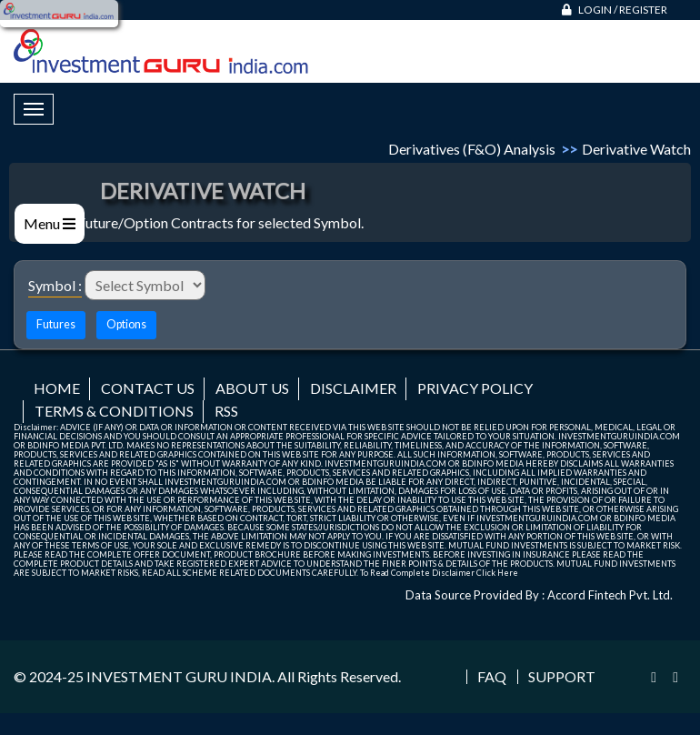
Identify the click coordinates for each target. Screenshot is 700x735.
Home (57, 388)
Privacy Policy (475, 388)
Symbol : (55, 285)
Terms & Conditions (114, 411)
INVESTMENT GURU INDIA (179, 676)
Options (126, 324)
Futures (56, 324)
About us (252, 388)
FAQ (492, 677)
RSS (226, 411)
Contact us (148, 388)
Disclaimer (353, 388)
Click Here (497, 573)
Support (562, 677)
